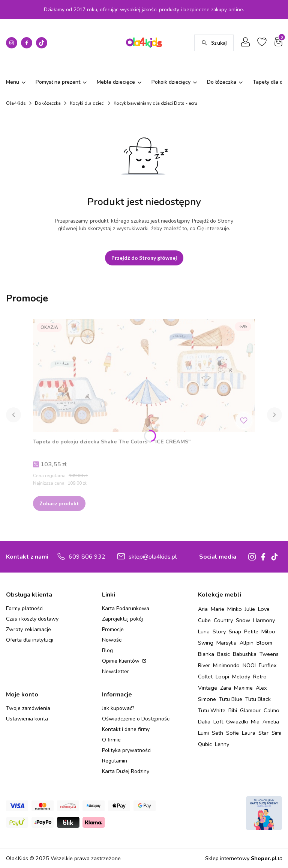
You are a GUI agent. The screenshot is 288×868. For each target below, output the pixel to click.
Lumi (203, 733)
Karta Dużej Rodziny (126, 771)
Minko (235, 609)
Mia (255, 722)
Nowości (112, 640)
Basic (223, 654)
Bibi (233, 710)
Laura (249, 733)
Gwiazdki (237, 722)
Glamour (250, 710)
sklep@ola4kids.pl (153, 557)
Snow (243, 620)
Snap (235, 631)
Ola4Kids (16, 103)
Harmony (264, 620)
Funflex (268, 665)
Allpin (247, 643)
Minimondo (226, 665)
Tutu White (212, 710)
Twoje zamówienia (28, 708)
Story (219, 631)
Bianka (206, 654)
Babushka (245, 654)
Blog (107, 650)
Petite (251, 631)
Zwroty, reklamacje (28, 629)
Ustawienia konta (27, 719)
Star (263, 733)
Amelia (271, 722)
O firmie (111, 740)
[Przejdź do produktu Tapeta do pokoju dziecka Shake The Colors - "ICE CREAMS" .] (144, 375)
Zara (226, 688)
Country (223, 620)
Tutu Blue (231, 699)
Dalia (204, 722)
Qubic (205, 744)
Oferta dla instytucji (30, 640)
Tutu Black (258, 699)
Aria (203, 609)
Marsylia (226, 643)
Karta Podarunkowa (126, 608)
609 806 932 (87, 557)
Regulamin (115, 761)
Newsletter (115, 671)
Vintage (208, 688)
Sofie (232, 733)
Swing (206, 643)
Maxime (243, 688)
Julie (250, 609)
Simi (276, 733)
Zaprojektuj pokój (122, 619)
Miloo (268, 631)
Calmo (271, 710)
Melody (241, 677)
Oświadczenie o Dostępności (136, 719)
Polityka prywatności (127, 750)
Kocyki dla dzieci (87, 103)
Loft (218, 722)
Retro (260, 677)
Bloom (264, 643)
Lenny (222, 744)
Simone (207, 699)
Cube (204, 620)
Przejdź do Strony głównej (144, 258)
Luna (204, 631)
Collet (205, 677)
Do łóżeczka (48, 103)
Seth (217, 733)
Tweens (269, 654)
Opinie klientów (121, 661)
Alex (261, 688)
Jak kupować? (118, 708)
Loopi (222, 677)
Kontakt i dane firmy (126, 729)
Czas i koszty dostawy (32, 619)
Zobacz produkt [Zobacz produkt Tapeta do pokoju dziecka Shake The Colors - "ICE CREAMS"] (59, 503)
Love (264, 609)
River (204, 665)
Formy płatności (25, 608)
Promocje (113, 629)
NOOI (249, 665)
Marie (217, 609)
